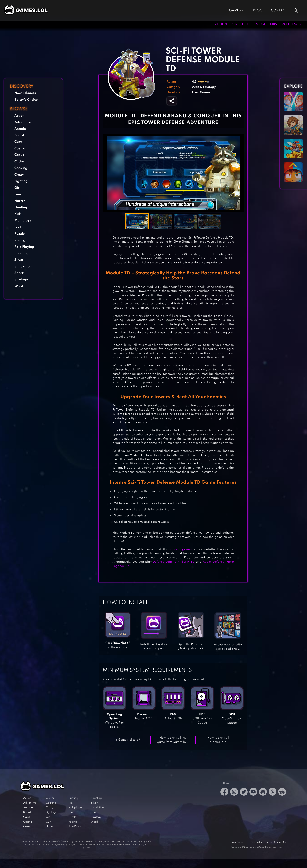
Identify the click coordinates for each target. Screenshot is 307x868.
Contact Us (280, 842)
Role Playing (24, 247)
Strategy (21, 280)
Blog (258, 10)
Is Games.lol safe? (128, 740)
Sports (20, 273)
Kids (273, 24)
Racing (20, 240)
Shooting (22, 253)
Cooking (21, 168)
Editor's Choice (26, 100)
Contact (279, 10)
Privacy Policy (255, 842)
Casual (260, 24)
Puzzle (20, 234)
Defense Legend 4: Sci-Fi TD (174, 562)
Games (235, 10)
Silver (19, 260)
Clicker (20, 162)
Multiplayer (291, 24)
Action (221, 24)
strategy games (181, 549)
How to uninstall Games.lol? (218, 740)
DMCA (268, 842)
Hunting (21, 207)
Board (19, 135)
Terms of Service (236, 842)
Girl (17, 188)
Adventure (240, 24)
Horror (20, 201)
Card (18, 142)
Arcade (20, 129)
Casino (20, 148)
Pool (18, 227)
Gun (18, 194)
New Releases (25, 93)
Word (19, 286)
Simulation (23, 266)
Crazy (19, 175)
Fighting (21, 181)
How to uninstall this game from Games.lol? (173, 740)
